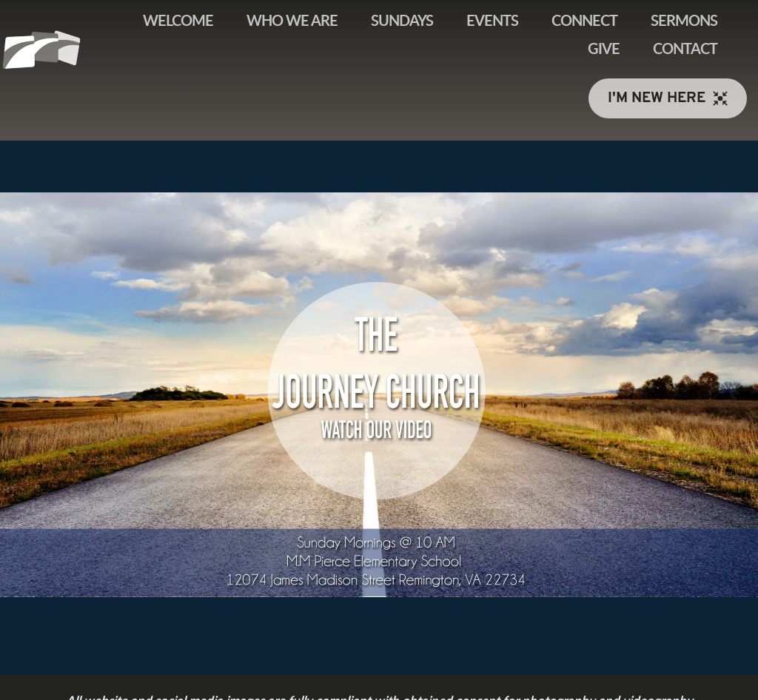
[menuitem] (178, 21)
